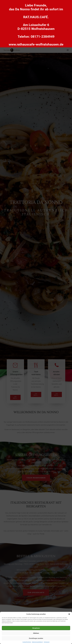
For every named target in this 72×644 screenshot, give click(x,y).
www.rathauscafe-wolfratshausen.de (36, 44)
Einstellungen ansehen (36, 638)
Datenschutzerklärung (37, 642)
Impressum (47, 642)
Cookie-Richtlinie (27, 642)
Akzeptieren (36, 628)
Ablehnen (36, 633)
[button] (69, 614)
